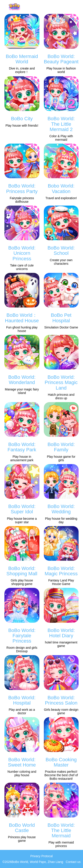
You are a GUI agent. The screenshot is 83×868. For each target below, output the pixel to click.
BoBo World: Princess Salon (61, 700)
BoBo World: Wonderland (22, 380)
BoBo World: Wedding (61, 509)
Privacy (35, 856)
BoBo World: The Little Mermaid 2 (61, 124)
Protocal (47, 856)
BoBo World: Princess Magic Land (61, 382)
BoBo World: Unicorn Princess (22, 253)
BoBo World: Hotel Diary (61, 633)
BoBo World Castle (22, 828)
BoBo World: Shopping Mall (22, 571)
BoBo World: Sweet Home (22, 762)
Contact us (73, 862)
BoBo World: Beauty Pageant (61, 59)
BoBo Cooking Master (61, 762)
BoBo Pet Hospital (61, 318)
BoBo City (22, 119)
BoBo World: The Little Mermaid (61, 830)
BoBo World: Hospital (22, 700)
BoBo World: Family (61, 447)
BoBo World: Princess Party (22, 188)
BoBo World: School (61, 250)
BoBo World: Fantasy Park (22, 447)
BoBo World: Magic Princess (61, 571)
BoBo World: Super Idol (22, 509)
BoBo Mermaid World (22, 59)
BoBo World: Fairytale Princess (22, 636)
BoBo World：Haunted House (22, 318)
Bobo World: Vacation (61, 188)
